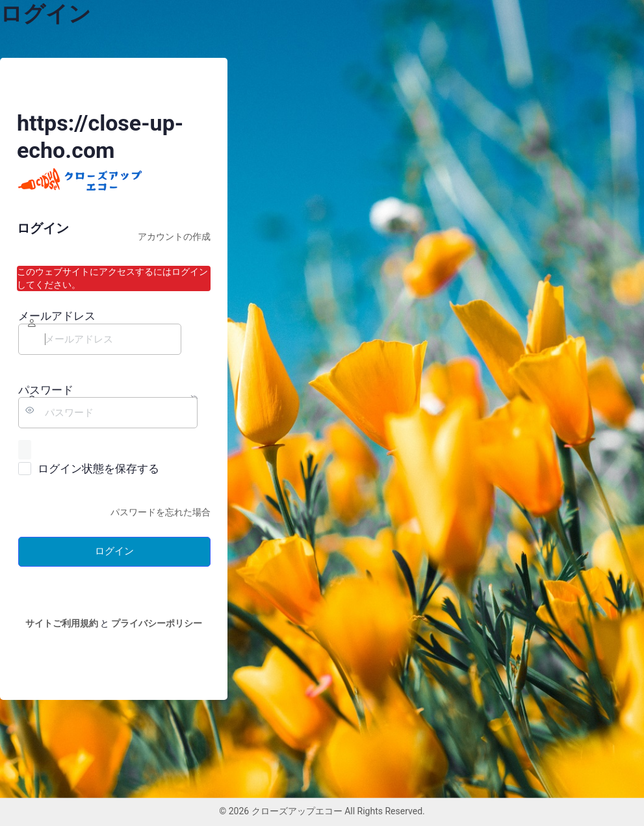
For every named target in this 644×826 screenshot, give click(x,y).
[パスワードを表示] (25, 450)
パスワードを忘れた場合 (161, 512)
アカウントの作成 (174, 237)
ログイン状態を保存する (98, 469)
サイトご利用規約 (62, 623)
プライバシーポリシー (157, 623)
